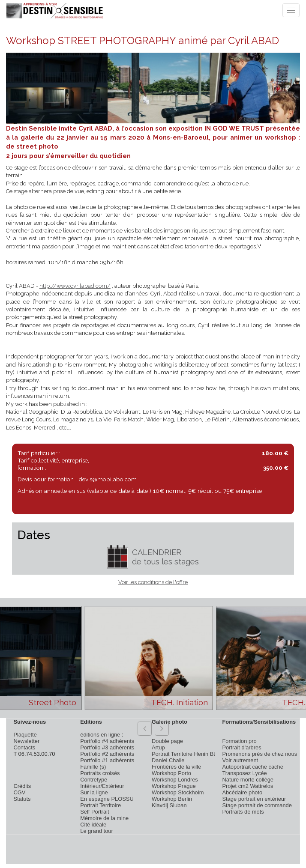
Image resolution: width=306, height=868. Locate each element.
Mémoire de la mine (104, 818)
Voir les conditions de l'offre (153, 582)
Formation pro (239, 741)
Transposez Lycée (244, 773)
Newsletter (26, 741)
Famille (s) (93, 767)
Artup (158, 747)
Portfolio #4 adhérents (107, 741)
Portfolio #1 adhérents (107, 760)
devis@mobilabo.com (108, 479)
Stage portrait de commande (257, 805)
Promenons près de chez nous (259, 754)
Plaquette (25, 735)
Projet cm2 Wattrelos (247, 786)
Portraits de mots (243, 812)
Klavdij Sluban (169, 805)
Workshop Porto (171, 773)
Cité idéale (93, 825)
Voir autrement (240, 760)
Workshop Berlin (172, 799)
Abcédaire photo (242, 792)
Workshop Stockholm (178, 792)
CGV (19, 792)
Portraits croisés (100, 773)
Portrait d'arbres (241, 747)
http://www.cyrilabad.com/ (75, 286)
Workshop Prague (174, 786)
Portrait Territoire (100, 805)
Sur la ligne (94, 792)
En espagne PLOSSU (107, 799)
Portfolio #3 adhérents (107, 747)
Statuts (22, 799)
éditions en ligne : (102, 735)
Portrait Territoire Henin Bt (183, 754)
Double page (167, 741)
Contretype (94, 780)
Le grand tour (97, 831)
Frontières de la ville (176, 767)
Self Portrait (94, 812)
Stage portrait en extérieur (254, 799)
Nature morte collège (248, 780)
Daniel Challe (168, 760)
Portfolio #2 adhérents (107, 754)
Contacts (24, 747)
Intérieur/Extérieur (102, 786)
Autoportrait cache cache (252, 767)
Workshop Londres (175, 780)
